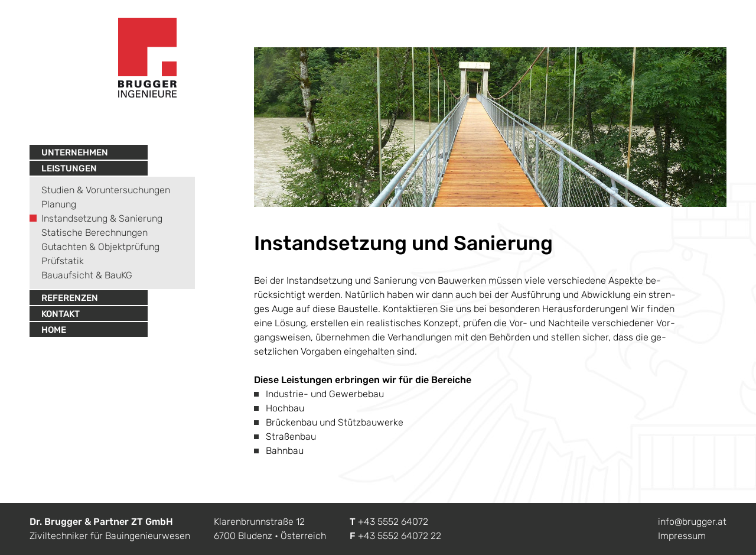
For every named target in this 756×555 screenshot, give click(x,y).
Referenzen (70, 298)
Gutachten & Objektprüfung (100, 247)
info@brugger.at (692, 522)
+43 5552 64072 (393, 522)
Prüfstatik (63, 261)
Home (54, 330)
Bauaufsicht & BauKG (87, 275)
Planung (59, 204)
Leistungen (69, 168)
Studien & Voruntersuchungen (106, 190)
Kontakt (61, 314)
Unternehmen (75, 152)
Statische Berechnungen (94, 233)
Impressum (682, 536)
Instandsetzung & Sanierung (102, 218)
